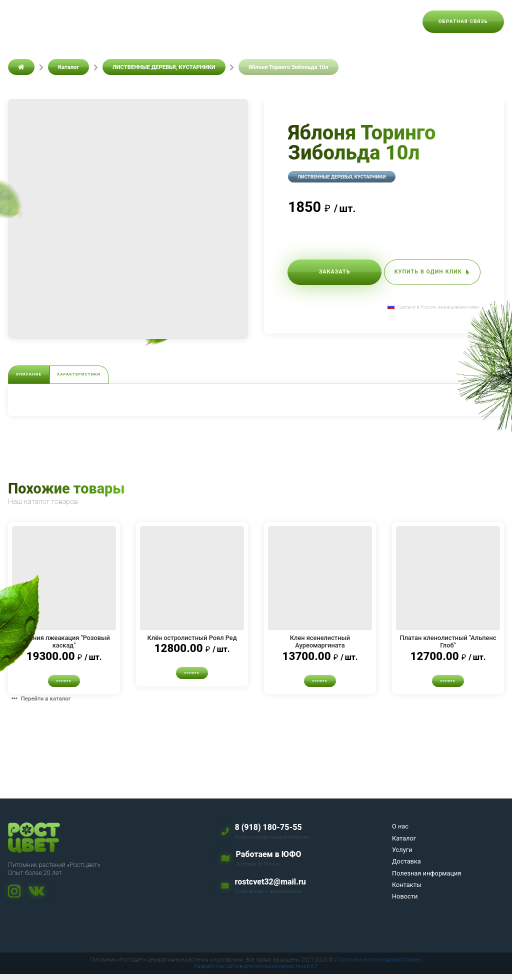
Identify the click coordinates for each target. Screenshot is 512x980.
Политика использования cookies (379, 966)
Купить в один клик (423, 274)
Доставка (204, 21)
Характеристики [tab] (113, 376)
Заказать (326, 274)
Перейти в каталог (47, 704)
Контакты (346, 21)
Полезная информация (275, 21)
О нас (81, 21)
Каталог (120, 21)
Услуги (160, 21)
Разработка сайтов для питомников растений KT (256, 972)
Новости (393, 21)
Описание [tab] (39, 376)
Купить (64, 686)
